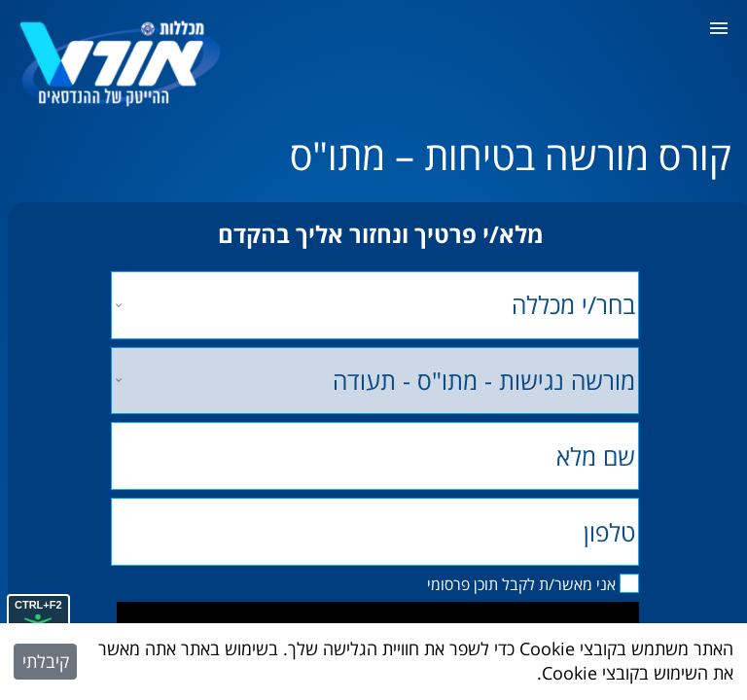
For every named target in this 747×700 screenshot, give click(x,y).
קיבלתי (46, 661)
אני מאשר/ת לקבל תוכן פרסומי (521, 584)
